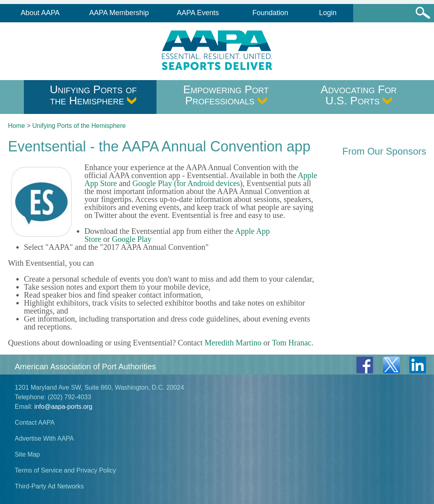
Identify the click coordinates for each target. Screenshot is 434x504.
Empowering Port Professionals (226, 95)
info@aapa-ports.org (63, 407)
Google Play (132, 239)
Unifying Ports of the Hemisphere (93, 95)
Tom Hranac (292, 343)
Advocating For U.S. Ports (359, 95)
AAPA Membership (119, 13)
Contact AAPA (35, 423)
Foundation (270, 13)
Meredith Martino (233, 343)
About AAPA (40, 13)
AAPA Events (198, 13)
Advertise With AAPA (44, 438)
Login (328, 13)
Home (17, 126)
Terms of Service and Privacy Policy (65, 470)
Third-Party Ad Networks (49, 486)
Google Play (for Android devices (186, 183)
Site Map (27, 454)
